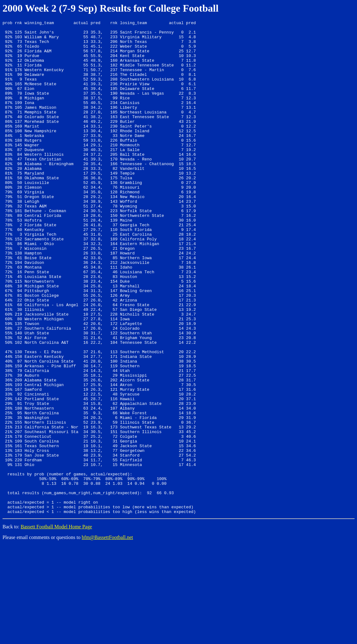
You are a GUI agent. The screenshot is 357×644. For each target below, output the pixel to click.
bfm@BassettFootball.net (107, 636)
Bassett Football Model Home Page (56, 625)
